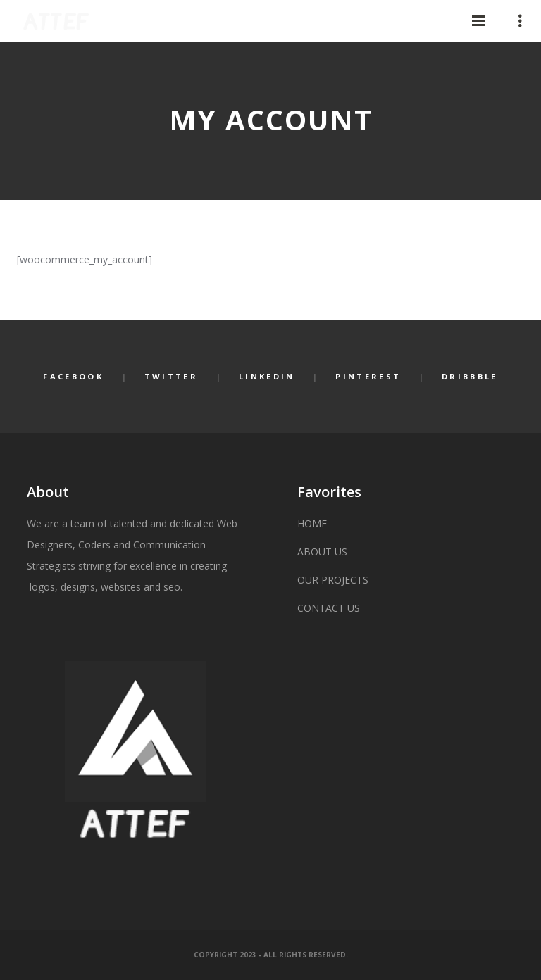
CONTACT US (329, 608)
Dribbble (470, 376)
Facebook (73, 376)
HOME (312, 523)
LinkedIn (267, 376)
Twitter (171, 376)
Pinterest (368, 376)
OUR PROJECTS (333, 580)
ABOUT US (322, 552)
